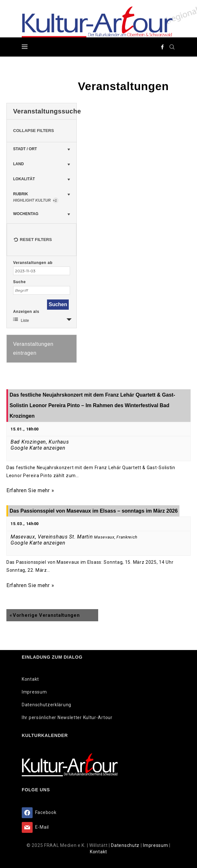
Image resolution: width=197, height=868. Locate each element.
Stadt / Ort (25, 149)
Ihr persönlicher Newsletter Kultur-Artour (67, 717)
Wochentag (26, 214)
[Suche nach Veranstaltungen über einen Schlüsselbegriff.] (42, 290)
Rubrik (42, 197)
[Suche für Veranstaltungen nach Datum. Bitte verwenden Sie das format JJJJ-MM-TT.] (42, 271)
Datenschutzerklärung (47, 705)
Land (18, 164)
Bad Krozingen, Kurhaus (40, 442)
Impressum (34, 692)
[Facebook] (162, 47)
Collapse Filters (34, 131)
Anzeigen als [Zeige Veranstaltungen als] (26, 312)
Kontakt (30, 679)
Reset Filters (33, 238)
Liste (21, 320)
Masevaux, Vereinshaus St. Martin (52, 537)
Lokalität (24, 179)
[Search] (172, 47)
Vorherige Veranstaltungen (45, 615)
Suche (20, 282)
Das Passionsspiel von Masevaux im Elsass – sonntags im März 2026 (94, 511)
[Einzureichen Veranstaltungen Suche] (58, 305)
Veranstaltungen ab (33, 263)
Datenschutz (126, 845)
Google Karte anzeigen (38, 448)
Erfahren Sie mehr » (30, 490)
